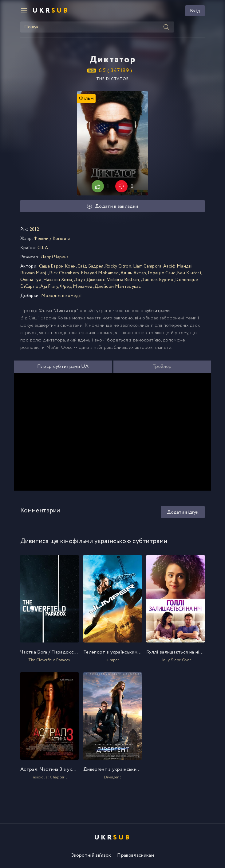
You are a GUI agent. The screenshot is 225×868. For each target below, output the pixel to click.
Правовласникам (135, 855)
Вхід (195, 11)
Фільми (41, 239)
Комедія (61, 239)
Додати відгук (183, 512)
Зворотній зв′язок (91, 855)
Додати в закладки (113, 206)
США (43, 248)
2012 (34, 230)
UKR (51, 11)
